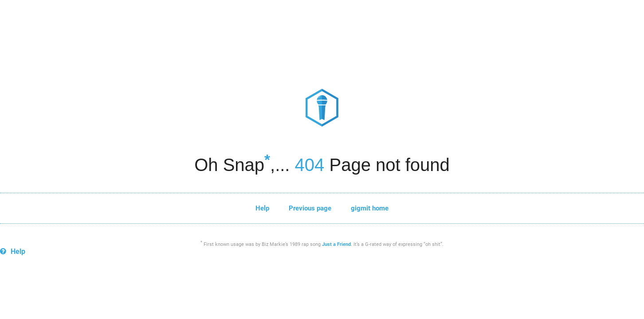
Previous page (310, 208)
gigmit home (370, 208)
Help (262, 208)
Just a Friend (336, 244)
